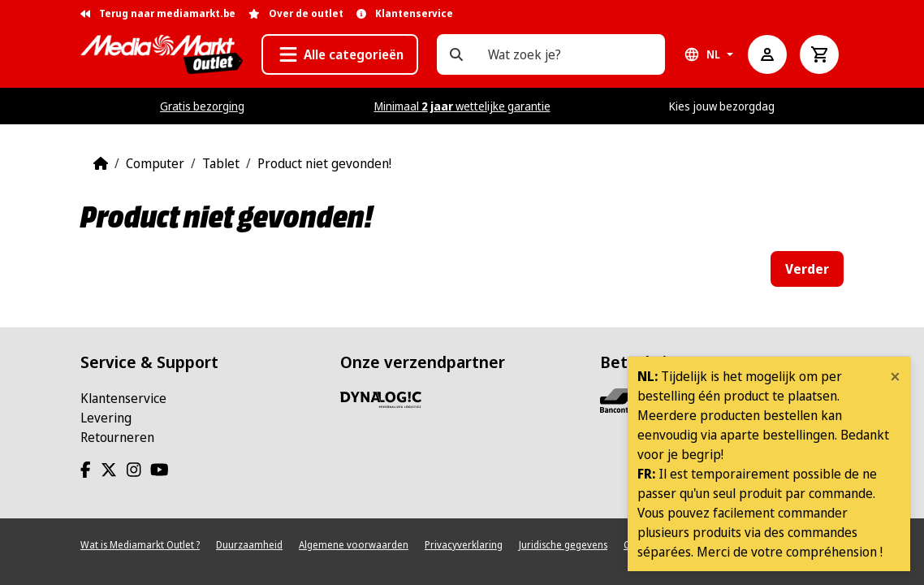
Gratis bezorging (202, 106)
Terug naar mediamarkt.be (158, 13)
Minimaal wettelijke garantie (462, 106)
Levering (106, 418)
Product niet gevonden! (324, 163)
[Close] (895, 376)
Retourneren (117, 437)
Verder (807, 269)
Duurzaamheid (249, 545)
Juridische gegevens (563, 545)
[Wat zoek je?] (456, 54)
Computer (155, 163)
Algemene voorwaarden (354, 545)
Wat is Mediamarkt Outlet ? (140, 545)
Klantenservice (123, 398)
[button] (340, 54)
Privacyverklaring (464, 545)
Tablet (221, 163)
